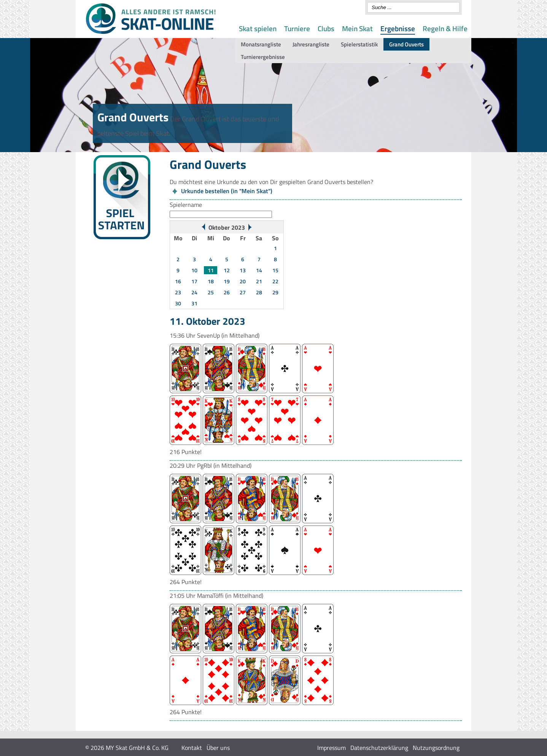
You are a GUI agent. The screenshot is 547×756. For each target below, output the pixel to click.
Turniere (297, 28)
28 (259, 292)
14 (259, 270)
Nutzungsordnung (436, 748)
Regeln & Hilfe (445, 28)
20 (243, 281)
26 (227, 292)
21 (259, 281)
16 (178, 281)
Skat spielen (258, 28)
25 (211, 292)
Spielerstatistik (359, 44)
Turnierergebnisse (263, 57)
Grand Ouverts (406, 44)
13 (243, 270)
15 (275, 270)
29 (275, 292)
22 (275, 281)
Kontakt (192, 748)
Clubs (326, 28)
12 (227, 270)
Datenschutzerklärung (379, 748)
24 (194, 292)
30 (178, 303)
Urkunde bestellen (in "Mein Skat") (227, 191)
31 (194, 303)
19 (227, 281)
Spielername (186, 205)
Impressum (332, 748)
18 (211, 281)
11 (211, 270)
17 (194, 281)
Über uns (218, 748)
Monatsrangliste (261, 44)
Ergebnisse (398, 28)
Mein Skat (357, 28)
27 (243, 292)
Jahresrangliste (311, 44)
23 (178, 292)
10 (194, 270)
